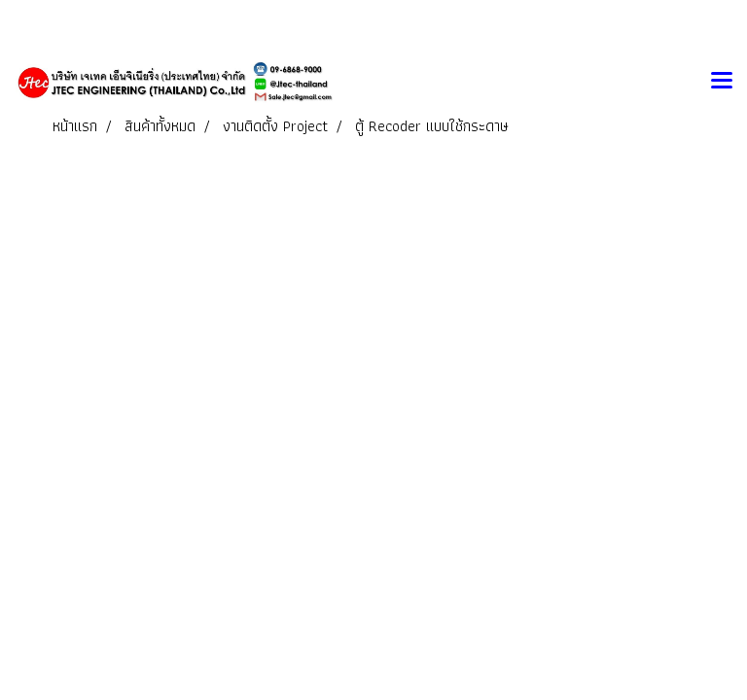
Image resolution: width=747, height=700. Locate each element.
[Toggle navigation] (722, 82)
